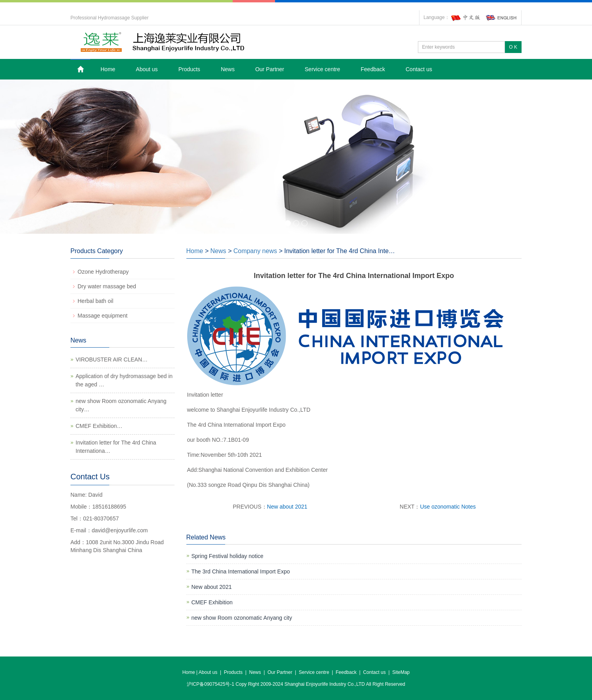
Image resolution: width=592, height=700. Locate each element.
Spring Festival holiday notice (228, 556)
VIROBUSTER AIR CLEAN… (112, 359)
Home (108, 69)
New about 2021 (287, 507)
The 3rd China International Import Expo (241, 571)
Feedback (373, 69)
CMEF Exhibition (212, 602)
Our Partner (270, 69)
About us (147, 69)
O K (513, 47)
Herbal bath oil (95, 301)
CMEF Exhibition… (99, 426)
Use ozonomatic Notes (448, 507)
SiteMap (401, 672)
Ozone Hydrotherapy (103, 272)
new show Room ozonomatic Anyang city (242, 618)
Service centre (322, 69)
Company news (255, 251)
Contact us (419, 69)
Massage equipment (102, 316)
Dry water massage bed (107, 286)
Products (189, 69)
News (228, 69)
